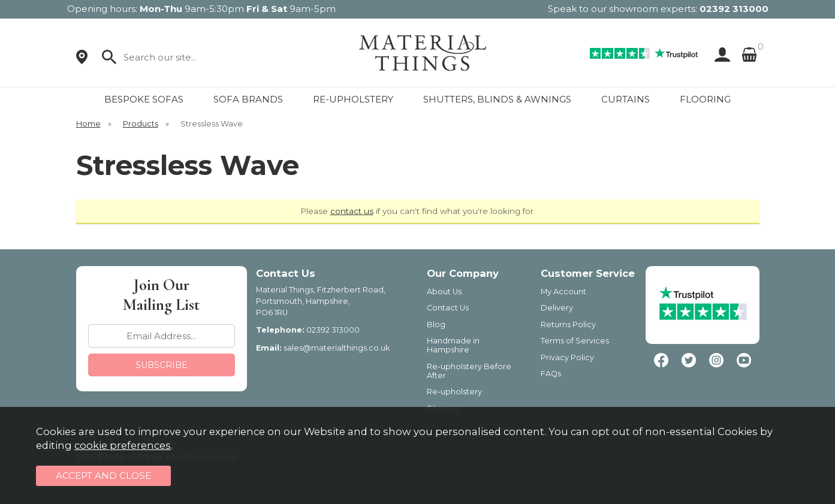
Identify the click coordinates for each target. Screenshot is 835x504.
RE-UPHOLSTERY (353, 99)
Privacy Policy (567, 357)
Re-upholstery (454, 392)
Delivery (557, 308)
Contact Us (448, 308)
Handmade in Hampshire (453, 345)
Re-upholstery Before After (469, 371)
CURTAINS (626, 99)
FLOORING (705, 99)
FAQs (551, 374)
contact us (352, 211)
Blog (436, 325)
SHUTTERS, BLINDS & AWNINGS (497, 99)
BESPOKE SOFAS (144, 99)
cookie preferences (123, 445)
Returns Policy (568, 325)
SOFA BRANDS (248, 99)
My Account (563, 292)
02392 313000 (734, 9)
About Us (444, 292)
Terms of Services (575, 341)
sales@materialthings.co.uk (337, 348)
